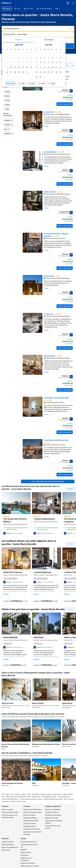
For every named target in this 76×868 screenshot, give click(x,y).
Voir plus (46, 126)
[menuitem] (7, 9)
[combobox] (38, 29)
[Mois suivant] (62, 45)
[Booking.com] (6, 3)
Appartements (67, 703)
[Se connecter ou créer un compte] (68, 3)
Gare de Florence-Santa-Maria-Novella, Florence (15, 745)
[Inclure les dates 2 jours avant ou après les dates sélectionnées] (31, 83)
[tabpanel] (34, 65)
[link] (10, 92)
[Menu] (73, 3)
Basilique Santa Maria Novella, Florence (46, 744)
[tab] (19, 40)
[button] (19, 53)
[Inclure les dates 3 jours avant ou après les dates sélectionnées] (42, 83)
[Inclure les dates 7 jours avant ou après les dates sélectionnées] (52, 83)
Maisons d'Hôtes (38, 703)
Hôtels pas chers (8, 703)
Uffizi (34, 783)
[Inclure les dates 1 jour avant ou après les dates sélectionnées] (22, 83)
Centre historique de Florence (12, 783)
